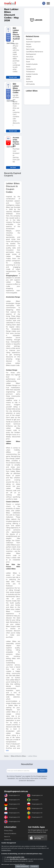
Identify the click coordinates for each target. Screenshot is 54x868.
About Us (7, 837)
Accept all (34, 866)
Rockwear (29, 39)
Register (42, 771)
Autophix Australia (32, 64)
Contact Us (8, 840)
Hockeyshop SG (31, 69)
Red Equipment (31, 54)
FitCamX (29, 47)
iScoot (28, 62)
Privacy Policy (8, 831)
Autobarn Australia (32, 74)
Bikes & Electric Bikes (18, 756)
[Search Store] (44, 3)
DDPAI (28, 79)
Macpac (29, 44)
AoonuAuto (30, 57)
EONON (29, 77)
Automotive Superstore (33, 42)
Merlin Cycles (30, 49)
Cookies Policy (6, 850)
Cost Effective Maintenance (35, 52)
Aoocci (28, 67)
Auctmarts (29, 82)
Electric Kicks (30, 59)
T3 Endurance (30, 72)
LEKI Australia (30, 84)
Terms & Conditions (10, 834)
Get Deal (13, 167)
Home (6, 756)
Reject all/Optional (22, 866)
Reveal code (13, 77)
